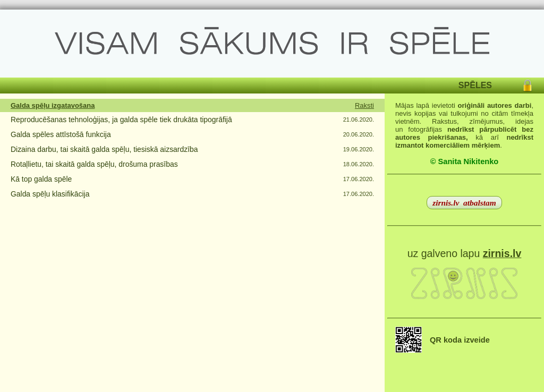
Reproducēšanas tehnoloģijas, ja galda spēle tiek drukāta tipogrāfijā (121, 120)
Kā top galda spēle (41, 179)
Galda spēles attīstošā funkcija (61, 134)
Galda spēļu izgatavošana (53, 105)
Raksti (364, 105)
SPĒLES (475, 85)
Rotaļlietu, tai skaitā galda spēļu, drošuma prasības (94, 164)
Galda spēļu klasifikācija (50, 194)
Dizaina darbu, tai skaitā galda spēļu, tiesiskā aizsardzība (104, 149)
